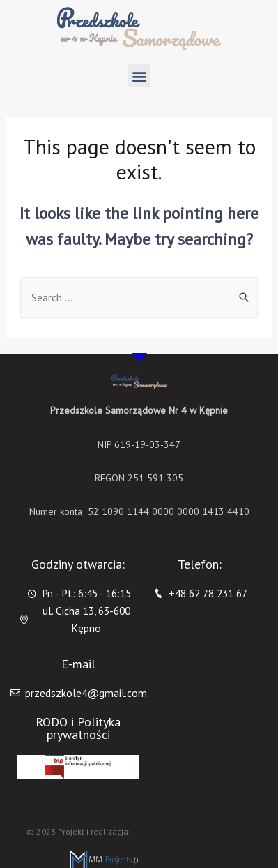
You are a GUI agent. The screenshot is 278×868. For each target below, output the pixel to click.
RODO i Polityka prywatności (78, 728)
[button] (139, 76)
